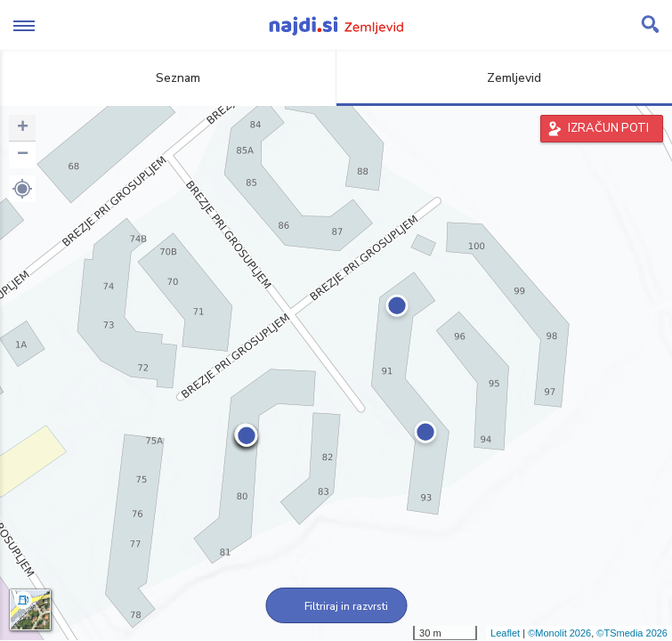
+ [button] (23, 128)
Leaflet (505, 633)
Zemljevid (504, 78)
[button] (22, 189)
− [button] (23, 155)
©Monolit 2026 (559, 633)
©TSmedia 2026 (632, 633)
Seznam (168, 78)
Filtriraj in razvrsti (336, 606)
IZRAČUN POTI (608, 128)
